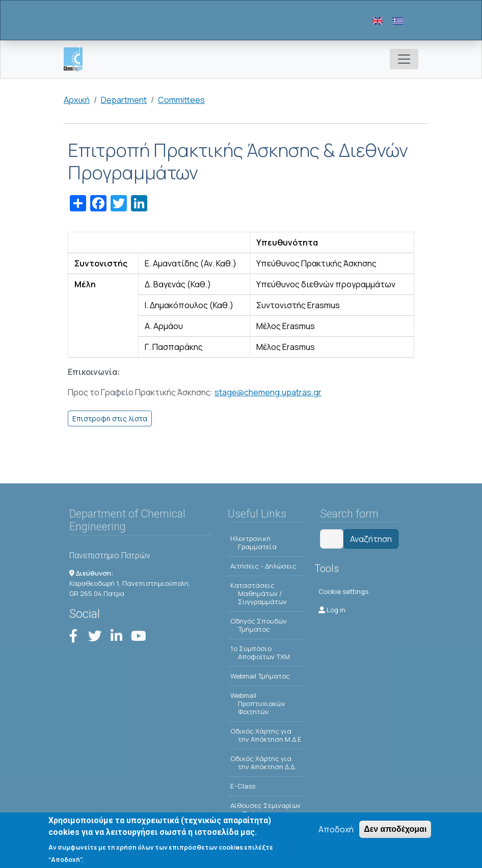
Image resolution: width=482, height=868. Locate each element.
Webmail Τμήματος (260, 676)
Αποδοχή (336, 831)
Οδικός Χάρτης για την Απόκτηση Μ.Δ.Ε (266, 735)
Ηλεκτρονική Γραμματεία (253, 542)
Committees (181, 100)
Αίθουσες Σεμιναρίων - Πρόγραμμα (265, 809)
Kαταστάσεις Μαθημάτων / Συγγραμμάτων (259, 593)
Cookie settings (343, 591)
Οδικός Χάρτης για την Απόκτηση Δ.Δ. (263, 763)
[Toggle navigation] (404, 59)
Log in (332, 610)
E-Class (243, 786)
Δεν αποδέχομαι (395, 831)
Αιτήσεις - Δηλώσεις (263, 566)
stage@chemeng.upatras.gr (268, 392)
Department (124, 100)
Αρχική (77, 100)
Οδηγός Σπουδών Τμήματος (259, 625)
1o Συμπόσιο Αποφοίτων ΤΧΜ (260, 653)
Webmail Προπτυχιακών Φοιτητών (258, 703)
